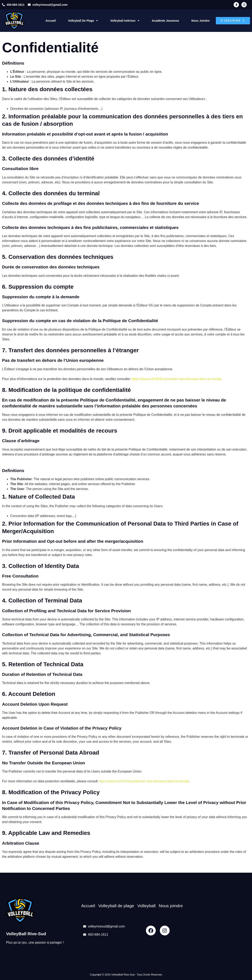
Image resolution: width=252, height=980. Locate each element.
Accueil (51, 21)
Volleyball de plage (83, 21)
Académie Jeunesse (165, 21)
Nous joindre (200, 21)
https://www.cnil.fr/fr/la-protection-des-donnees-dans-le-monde (176, 379)
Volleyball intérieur (125, 21)
